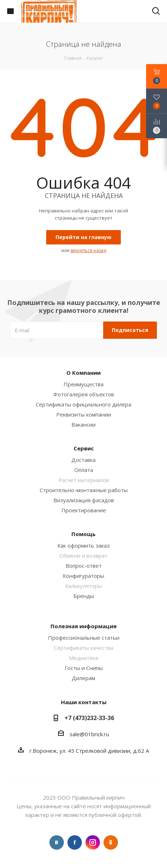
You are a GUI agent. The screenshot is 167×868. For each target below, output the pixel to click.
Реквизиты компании (84, 414)
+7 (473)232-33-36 (89, 718)
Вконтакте (57, 842)
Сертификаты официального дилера (83, 404)
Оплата (84, 470)
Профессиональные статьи (84, 638)
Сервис (84, 448)
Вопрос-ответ (84, 566)
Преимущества (83, 384)
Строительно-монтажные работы (84, 490)
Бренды (84, 596)
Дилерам (83, 678)
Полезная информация (83, 626)
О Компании (83, 373)
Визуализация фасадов (84, 500)
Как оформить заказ (83, 545)
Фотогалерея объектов (83, 394)
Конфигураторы (83, 576)
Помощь (83, 534)
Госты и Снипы (84, 668)
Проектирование (84, 510)
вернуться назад (88, 250)
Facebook (75, 842)
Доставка (83, 460)
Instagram (93, 842)
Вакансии (83, 424)
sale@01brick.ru (89, 734)
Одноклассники (111, 842)
